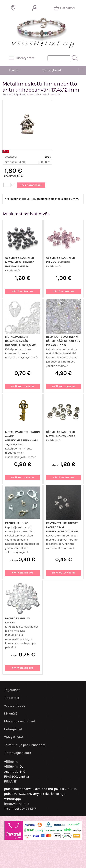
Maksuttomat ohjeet (20, 721)
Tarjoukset (12, 690)
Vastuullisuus (15, 706)
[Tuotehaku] (59, 58)
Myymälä (11, 713)
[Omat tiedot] (35, 8)
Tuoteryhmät (52, 70)
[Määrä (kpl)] (7, 185)
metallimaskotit (51, 94)
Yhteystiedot (14, 737)
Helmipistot (13, 729)
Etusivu (15, 70)
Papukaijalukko (17, 523)
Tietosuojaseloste (18, 753)
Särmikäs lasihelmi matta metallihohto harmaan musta (20, 262)
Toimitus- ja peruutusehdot (25, 745)
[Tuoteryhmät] (22, 58)
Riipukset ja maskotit (27, 94)
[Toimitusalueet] (13, 8)
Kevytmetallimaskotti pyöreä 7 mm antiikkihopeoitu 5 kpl (62, 527)
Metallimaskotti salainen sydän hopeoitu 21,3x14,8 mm (21, 341)
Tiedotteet (12, 698)
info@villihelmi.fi (17, 804)
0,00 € (45, 162)
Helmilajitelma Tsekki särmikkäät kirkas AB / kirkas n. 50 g (63, 341)
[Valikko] (80, 70)
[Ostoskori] (65, 8)
